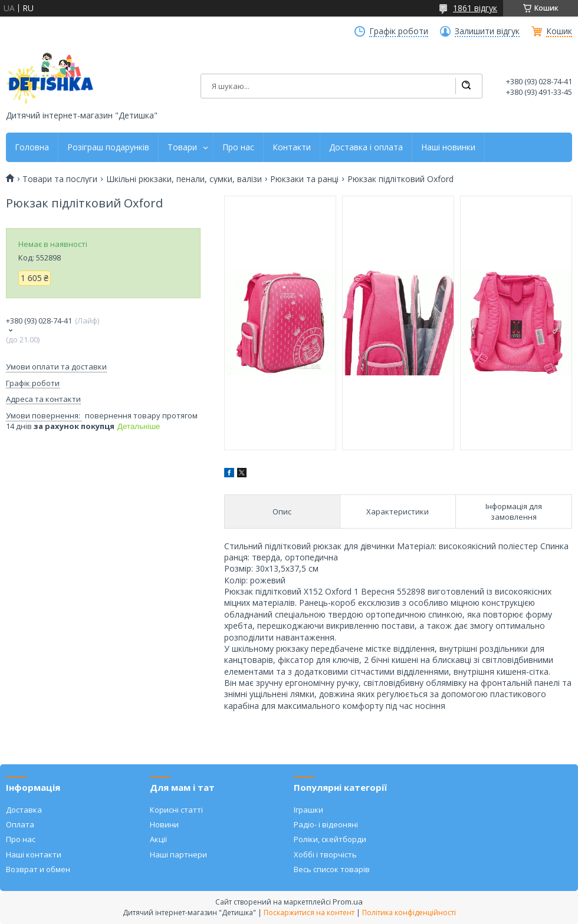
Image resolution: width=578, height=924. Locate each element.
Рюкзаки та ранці (304, 179)
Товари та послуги (60, 179)
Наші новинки (448, 147)
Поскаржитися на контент (309, 913)
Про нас (238, 147)
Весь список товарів (332, 869)
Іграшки (308, 810)
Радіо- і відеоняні (326, 824)
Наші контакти (34, 854)
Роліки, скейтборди (330, 839)
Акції (158, 839)
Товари (182, 147)
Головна (32, 147)
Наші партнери (178, 854)
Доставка (24, 810)
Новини (164, 824)
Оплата (20, 824)
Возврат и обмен (38, 869)
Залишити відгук (487, 31)
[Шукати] (466, 86)
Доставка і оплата (366, 147)
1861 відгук (475, 8)
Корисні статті (176, 810)
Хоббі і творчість (325, 854)
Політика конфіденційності (409, 913)
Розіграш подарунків (108, 147)
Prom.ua (348, 902)
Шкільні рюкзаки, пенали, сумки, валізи (184, 179)
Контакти (292, 147)
